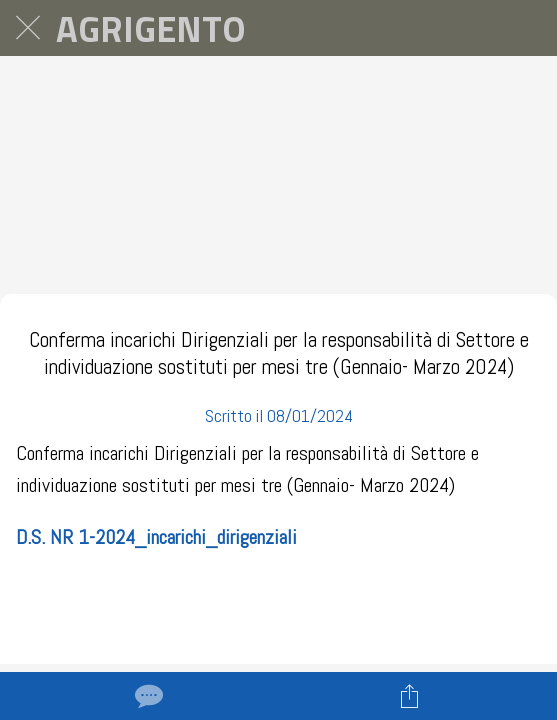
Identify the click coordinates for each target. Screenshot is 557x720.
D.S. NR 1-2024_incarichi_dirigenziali (156, 537)
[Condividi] (410, 696)
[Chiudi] (28, 28)
